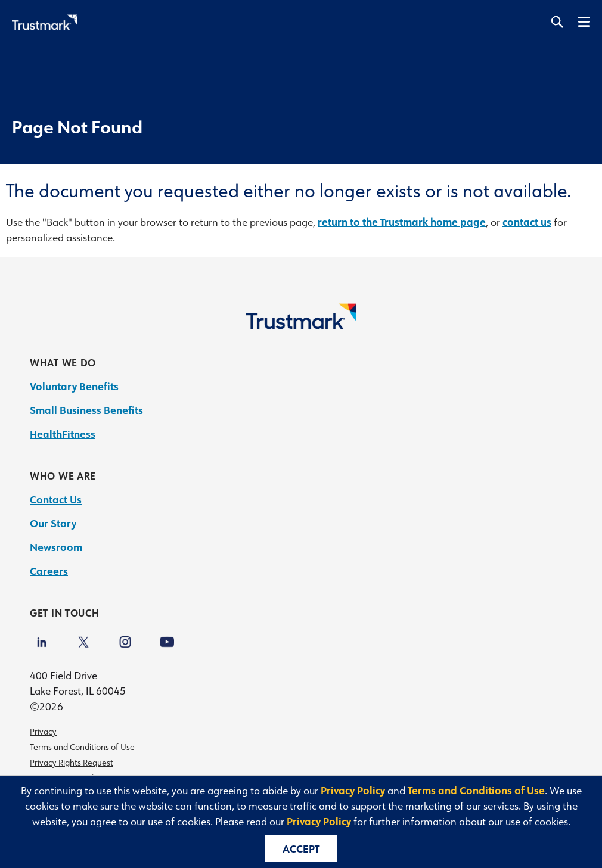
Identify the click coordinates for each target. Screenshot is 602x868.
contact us (527, 222)
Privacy (43, 732)
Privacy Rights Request (72, 763)
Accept (301, 848)
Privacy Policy (353, 790)
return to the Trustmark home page (402, 222)
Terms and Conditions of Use (82, 747)
